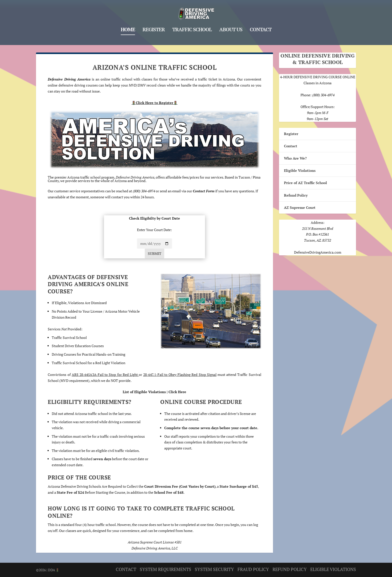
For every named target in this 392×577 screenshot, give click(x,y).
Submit (154, 253)
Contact (261, 28)
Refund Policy (296, 195)
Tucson (244, 177)
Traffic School (192, 28)
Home (128, 28)
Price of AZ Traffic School (305, 183)
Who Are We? (295, 158)
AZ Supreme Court (300, 207)
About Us (231, 28)
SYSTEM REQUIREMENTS (165, 569)
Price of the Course (79, 477)
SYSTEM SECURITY (214, 569)
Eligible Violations (300, 170)
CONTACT (126, 569)
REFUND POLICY (290, 569)
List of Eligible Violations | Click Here (154, 392)
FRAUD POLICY (253, 569)
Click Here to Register (154, 103)
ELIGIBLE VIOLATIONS (333, 569)
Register (154, 28)
